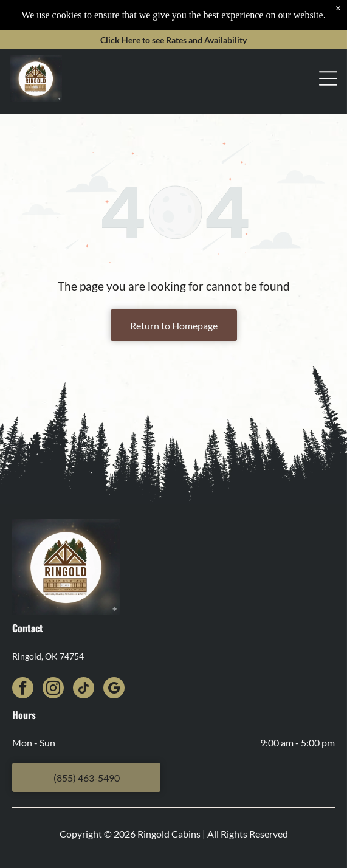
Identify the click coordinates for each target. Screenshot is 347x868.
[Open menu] (328, 48)
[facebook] (23, 689)
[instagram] (53, 689)
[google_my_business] (114, 689)
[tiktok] (84, 689)
